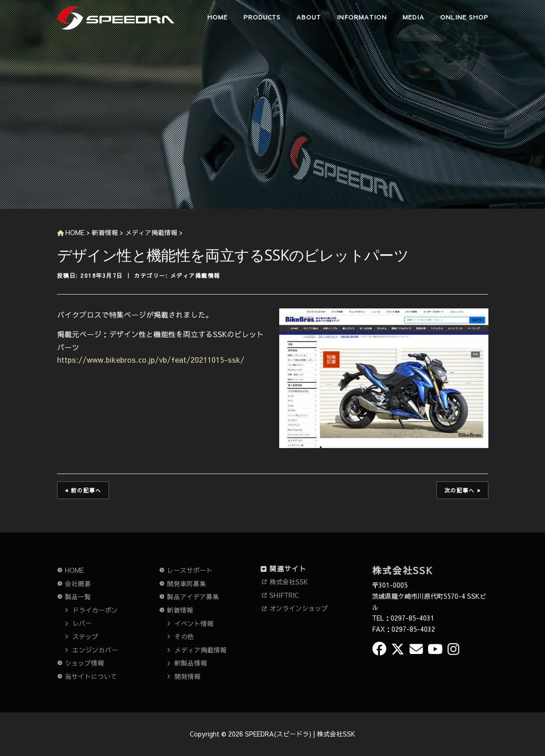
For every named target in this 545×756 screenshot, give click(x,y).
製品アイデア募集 (193, 596)
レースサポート (190, 570)
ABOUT (309, 17)
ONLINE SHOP (464, 17)
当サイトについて (91, 676)
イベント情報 (194, 623)
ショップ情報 (84, 663)
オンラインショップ (299, 608)
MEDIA (414, 17)
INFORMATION (362, 17)
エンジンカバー (95, 650)
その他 (184, 636)
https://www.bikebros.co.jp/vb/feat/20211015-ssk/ (151, 359)
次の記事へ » (462, 490)
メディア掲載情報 (195, 275)
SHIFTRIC (284, 595)
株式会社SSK (289, 582)
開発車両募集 (186, 583)
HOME (218, 17)
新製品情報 (191, 663)
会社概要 (78, 583)
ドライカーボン (95, 610)
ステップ (85, 636)
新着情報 (180, 610)
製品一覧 (78, 596)
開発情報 (187, 676)
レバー (82, 623)
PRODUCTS (262, 17)
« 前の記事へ (83, 490)
